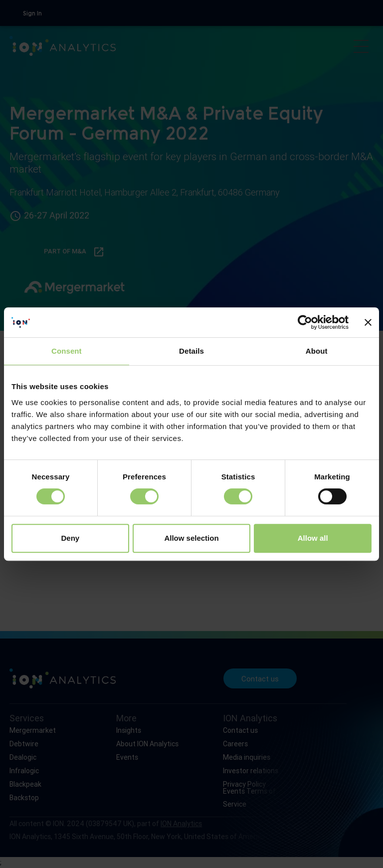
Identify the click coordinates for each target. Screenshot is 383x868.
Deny (70, 538)
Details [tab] (191, 351)
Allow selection (191, 538)
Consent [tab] (67, 351)
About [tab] (317, 351)
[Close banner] (368, 322)
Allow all (313, 538)
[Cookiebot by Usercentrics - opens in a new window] (305, 322)
